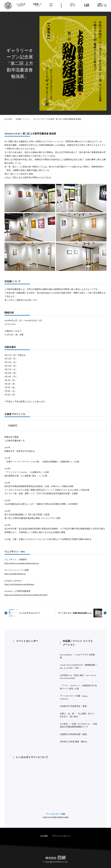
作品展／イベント (37, 5)
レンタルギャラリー (21, 5)
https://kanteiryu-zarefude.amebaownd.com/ (22, 563)
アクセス (51, 5)
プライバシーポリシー (61, 836)
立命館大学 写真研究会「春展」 (74, 706)
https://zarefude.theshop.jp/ (15, 574)
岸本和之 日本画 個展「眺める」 (75, 742)
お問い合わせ (100, 5)
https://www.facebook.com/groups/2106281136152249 (26, 595)
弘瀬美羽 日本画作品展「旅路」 (74, 734)
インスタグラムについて (29, 613)
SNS (61, 6)
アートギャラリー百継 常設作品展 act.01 (75, 613)
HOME (9, 119)
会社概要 (44, 836)
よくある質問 (86, 5)
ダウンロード (73, 5)
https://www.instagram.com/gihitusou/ (19, 584)
